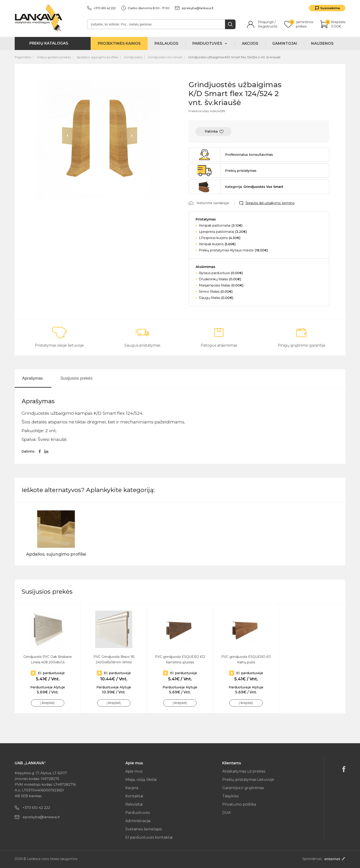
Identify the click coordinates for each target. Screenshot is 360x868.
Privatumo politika (239, 804)
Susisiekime (330, 8)
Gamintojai (285, 43)
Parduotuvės (138, 813)
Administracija (138, 821)
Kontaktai (134, 796)
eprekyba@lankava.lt (194, 8)
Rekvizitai (134, 804)
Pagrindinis (23, 57)
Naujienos (322, 43)
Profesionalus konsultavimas (249, 155)
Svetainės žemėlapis (144, 829)
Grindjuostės (133, 57)
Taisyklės (230, 796)
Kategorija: (254, 187)
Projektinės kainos (119, 43)
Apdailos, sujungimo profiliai (97, 57)
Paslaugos (166, 43)
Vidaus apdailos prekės (54, 57)
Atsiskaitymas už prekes (244, 771)
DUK (226, 813)
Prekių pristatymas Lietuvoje (248, 780)
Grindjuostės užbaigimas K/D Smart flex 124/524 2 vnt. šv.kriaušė (234, 57)
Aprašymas (32, 378)
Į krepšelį (48, 703)
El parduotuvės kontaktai (149, 837)
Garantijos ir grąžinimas (243, 788)
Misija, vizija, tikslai (141, 780)
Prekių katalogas (49, 43)
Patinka (211, 131)
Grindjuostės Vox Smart (165, 57)
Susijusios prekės (76, 378)
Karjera (132, 788)
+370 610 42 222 (101, 8)
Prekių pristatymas (241, 171)
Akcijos (250, 43)
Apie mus (134, 771)
